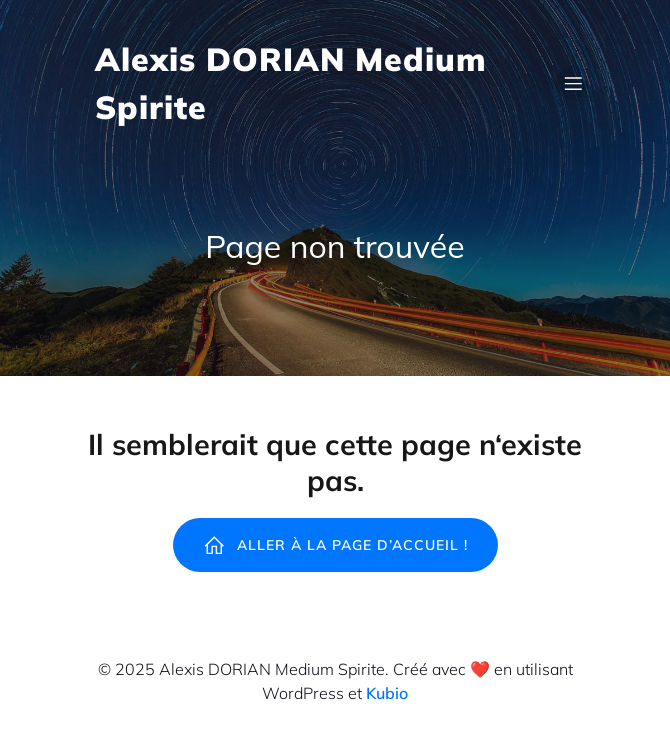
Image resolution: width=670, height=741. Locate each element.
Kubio (387, 693)
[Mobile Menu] (573, 83)
